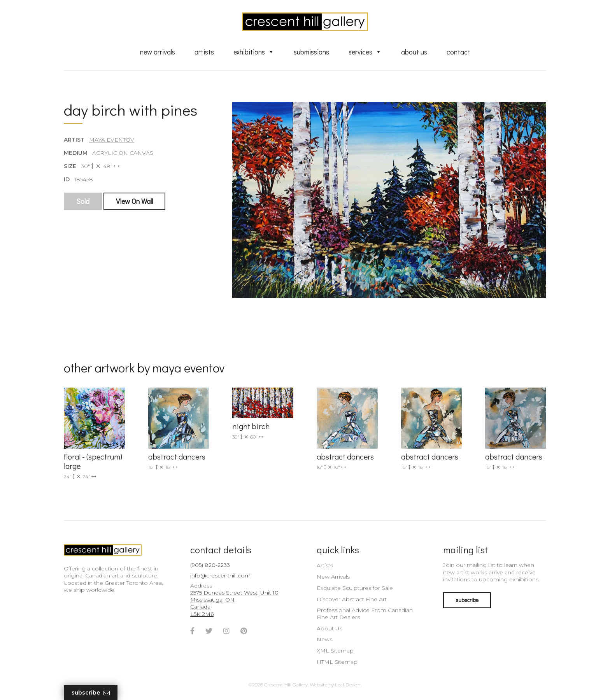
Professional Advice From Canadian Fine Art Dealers (365, 614)
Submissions (311, 52)
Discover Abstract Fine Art (352, 599)
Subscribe (91, 693)
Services (365, 52)
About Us (414, 52)
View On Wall (134, 201)
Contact (458, 52)
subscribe (467, 600)
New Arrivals (158, 52)
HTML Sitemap (337, 662)
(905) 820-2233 (210, 565)
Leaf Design (348, 685)
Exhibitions (254, 52)
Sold (83, 201)
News (324, 639)
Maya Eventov (112, 140)
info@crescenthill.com (220, 575)
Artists (204, 52)
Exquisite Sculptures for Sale (355, 588)
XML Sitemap (335, 651)
